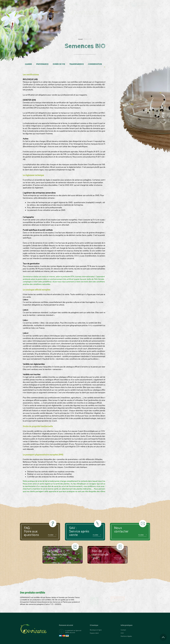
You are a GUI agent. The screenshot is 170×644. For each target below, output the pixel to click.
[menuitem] (140, 4)
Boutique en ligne (131, 28)
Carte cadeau (78, 28)
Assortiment (101, 28)
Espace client (94, 633)
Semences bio (38, 28)
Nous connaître (58, 28)
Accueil (80, 39)
